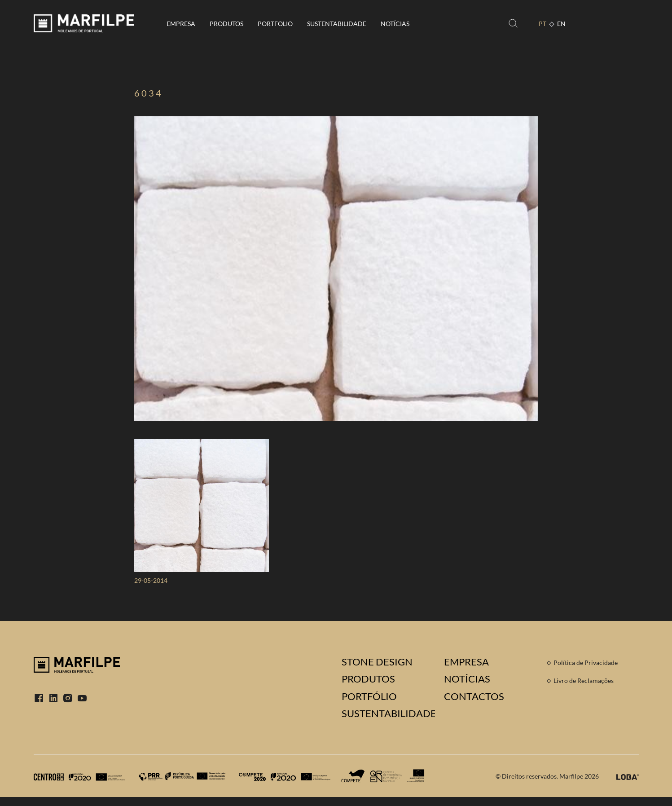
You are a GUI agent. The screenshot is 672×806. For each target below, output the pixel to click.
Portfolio (275, 24)
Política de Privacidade (586, 663)
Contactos (474, 696)
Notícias (395, 24)
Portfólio (369, 696)
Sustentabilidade (337, 24)
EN (561, 24)
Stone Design (377, 662)
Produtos (226, 24)
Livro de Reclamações (584, 680)
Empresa (181, 24)
